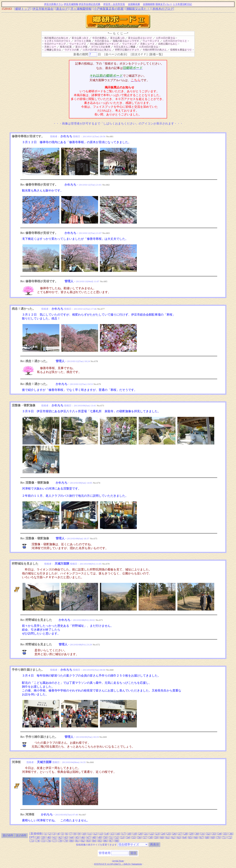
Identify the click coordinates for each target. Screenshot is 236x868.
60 (162, 837)
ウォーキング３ (151, 41)
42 (60, 837)
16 (118, 834)
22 (152, 834)
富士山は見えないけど (140, 38)
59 (156, 837)
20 (140, 834)
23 (157, 834)
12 (95, 834)
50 (105, 837)
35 (225, 834)
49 (100, 837)
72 (230, 837)
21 (146, 834)
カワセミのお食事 (101, 47)
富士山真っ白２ (80, 38)
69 (213, 837)
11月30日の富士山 (149, 47)
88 (117, 841)
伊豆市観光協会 (43, 9)
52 (117, 837)
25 (169, 834)
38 (38, 837)
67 (202, 837)
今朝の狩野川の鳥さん (155, 50)
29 (191, 834)
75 (43, 841)
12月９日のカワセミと (175, 41)
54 (128, 837)
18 (129, 834)
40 (49, 837)
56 (139, 837)
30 (197, 834)
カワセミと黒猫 (83, 41)
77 (55, 841)
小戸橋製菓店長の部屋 (109, 9)
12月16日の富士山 (165, 38)
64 (185, 837)
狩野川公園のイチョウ (127, 50)
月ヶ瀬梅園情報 (81, 9)
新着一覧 (156, 54)
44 (72, 837)
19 (135, 834)
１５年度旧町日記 (182, 4)
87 (111, 841)
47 (88, 837)
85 (100, 841)
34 (220, 834)
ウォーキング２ (78, 44)
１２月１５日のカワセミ (57, 41)
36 (231, 834)
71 (224, 837)
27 (180, 834)
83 (88, 841)
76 (49, 841)
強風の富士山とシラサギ (126, 41)
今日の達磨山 (99, 38)
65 (190, 837)
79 (66, 841)
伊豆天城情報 (71, 4)
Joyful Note (118, 861)
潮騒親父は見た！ (138, 9)
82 (83, 841)
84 (94, 841)
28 (186, 834)
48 (94, 837)
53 (122, 837)
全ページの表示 (116, 54)
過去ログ (62, 9)
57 (145, 837)
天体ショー (50, 47)
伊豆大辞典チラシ (54, 4)
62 (173, 837)
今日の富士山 (102, 41)
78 (60, 841)
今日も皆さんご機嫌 (125, 47)
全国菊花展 (134, 4)
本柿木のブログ (163, 9)
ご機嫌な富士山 (53, 50)
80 (72, 841)
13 (101, 834)
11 (90, 834)
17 (124, 834)
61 (168, 837)
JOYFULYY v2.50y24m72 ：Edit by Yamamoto (118, 864)
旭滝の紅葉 (66, 47)
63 (179, 837)
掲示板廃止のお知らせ (56, 38)
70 (218, 837)
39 (43, 837)
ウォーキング (129, 44)
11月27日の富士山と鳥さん (97, 50)
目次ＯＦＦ (139, 54)
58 (151, 837)
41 (55, 837)
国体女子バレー (164, 4)
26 (174, 834)
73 (32, 841)
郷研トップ (23, 9)
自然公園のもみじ (168, 44)
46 (83, 837)
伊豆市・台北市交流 (114, 4)
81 (77, 841)
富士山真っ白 (117, 38)
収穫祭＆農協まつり (181, 50)
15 (112, 834)
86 (105, 841)
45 (77, 837)
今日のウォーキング (55, 44)
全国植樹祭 (149, 4)
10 (84, 834)
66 (196, 837)
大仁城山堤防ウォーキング (104, 44)
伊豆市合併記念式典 (90, 4)
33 (214, 834)
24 (163, 834)
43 (66, 837)
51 (111, 837)
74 (38, 841)
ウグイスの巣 (72, 50)
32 (208, 834)
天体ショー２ (147, 44)
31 (203, 834)
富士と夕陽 (81, 47)
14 (107, 834)
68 (207, 837)
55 (134, 837)
